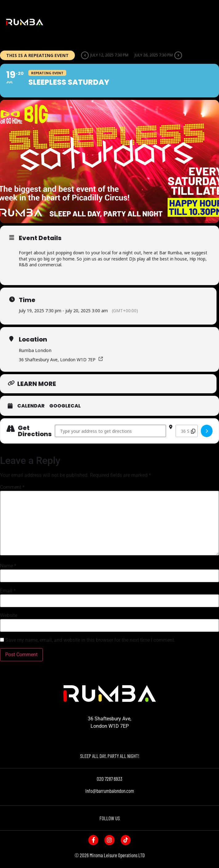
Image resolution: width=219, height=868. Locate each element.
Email (8, 591)
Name (8, 566)
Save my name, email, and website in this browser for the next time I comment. (90, 640)
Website (9, 616)
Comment (12, 487)
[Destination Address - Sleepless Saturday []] (187, 431)
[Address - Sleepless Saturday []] (110, 431)
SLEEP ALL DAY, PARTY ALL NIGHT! (110, 756)
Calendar (31, 406)
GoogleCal (65, 406)
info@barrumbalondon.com (110, 791)
